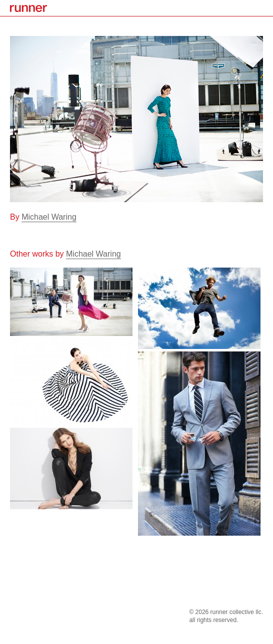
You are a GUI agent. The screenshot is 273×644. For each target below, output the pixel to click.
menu (263, 8)
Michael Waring (49, 217)
